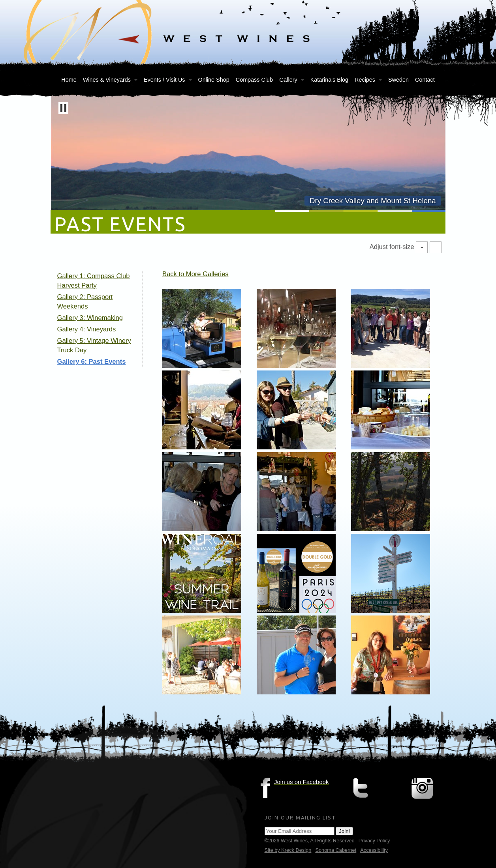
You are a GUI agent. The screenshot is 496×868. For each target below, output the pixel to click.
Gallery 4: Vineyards (87, 329)
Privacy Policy (374, 841)
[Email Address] (300, 831)
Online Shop (214, 80)
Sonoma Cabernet (336, 850)
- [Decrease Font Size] (436, 247)
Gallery (288, 80)
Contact (425, 80)
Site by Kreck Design (288, 850)
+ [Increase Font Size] (422, 247)
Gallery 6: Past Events (92, 362)
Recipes (365, 80)
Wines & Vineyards (107, 80)
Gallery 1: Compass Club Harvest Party (94, 281)
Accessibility (374, 850)
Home (69, 80)
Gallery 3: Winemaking (90, 318)
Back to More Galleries (195, 274)
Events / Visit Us (164, 80)
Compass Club (254, 80)
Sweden (398, 80)
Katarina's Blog (329, 80)
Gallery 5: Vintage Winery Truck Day (94, 345)
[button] (63, 108)
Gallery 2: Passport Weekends (85, 302)
